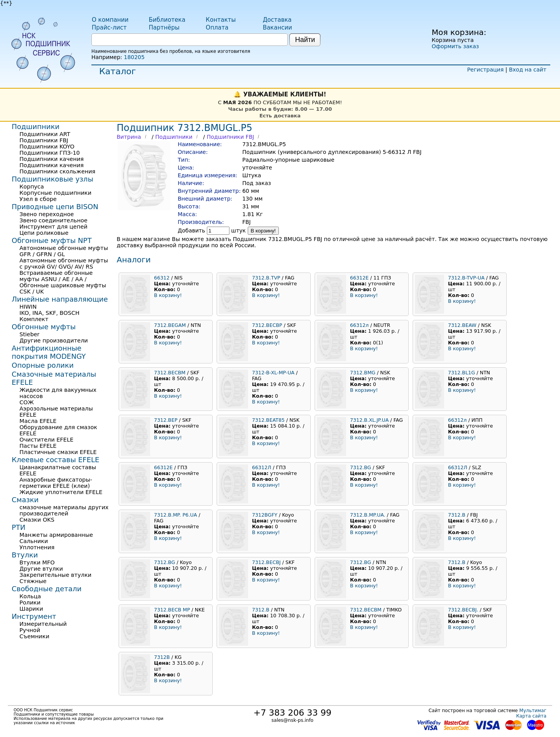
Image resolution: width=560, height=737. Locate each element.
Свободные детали (47, 589)
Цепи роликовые (44, 233)
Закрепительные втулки (55, 575)
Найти (305, 40)
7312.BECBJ (266, 562)
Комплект (34, 319)
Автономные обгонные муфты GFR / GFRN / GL (64, 251)
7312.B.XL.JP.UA (369, 420)
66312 (163, 278)
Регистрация (485, 70)
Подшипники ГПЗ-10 (50, 153)
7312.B (457, 515)
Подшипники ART (45, 134)
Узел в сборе (38, 199)
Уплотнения (37, 547)
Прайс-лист (109, 28)
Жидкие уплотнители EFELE (61, 492)
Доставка (277, 20)
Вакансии (277, 28)
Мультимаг (533, 711)
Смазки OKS (37, 520)
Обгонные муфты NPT (52, 240)
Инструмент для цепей (53, 227)
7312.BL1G (461, 373)
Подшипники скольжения (57, 171)
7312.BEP (166, 420)
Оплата (217, 28)
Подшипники (174, 137)
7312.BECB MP (172, 610)
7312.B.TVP (266, 278)
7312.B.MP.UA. (368, 515)
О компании (110, 20)
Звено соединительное (53, 220)
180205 (134, 57)
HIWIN (28, 307)
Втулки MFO (37, 562)
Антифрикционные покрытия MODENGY (49, 352)
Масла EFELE (38, 421)
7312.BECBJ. (463, 610)
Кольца (30, 596)
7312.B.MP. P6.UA (176, 515)
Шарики (31, 609)
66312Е (359, 278)
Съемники (34, 636)
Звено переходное (47, 214)
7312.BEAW (462, 325)
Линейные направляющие (60, 299)
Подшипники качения (52, 159)
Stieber (30, 334)
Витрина (129, 137)
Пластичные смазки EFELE (58, 452)
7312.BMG (363, 373)
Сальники (34, 541)
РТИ (18, 527)
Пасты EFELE (38, 446)
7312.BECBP (267, 325)
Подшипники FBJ (230, 137)
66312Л (262, 467)
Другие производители (54, 341)
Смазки (25, 500)
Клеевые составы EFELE (55, 460)
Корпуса (32, 187)
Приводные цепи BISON (55, 207)
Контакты (221, 20)
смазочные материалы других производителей (64, 510)
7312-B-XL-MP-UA (273, 373)
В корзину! (263, 231)
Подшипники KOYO (47, 147)
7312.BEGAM (170, 325)
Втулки (25, 555)
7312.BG (360, 467)
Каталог (117, 71)
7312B (162, 657)
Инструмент (34, 616)
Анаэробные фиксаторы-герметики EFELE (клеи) (56, 483)
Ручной (30, 630)
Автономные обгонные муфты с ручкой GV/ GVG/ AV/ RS (64, 264)
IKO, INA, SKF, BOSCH (49, 313)
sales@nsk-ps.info (292, 720)
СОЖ (27, 402)
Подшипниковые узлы (52, 179)
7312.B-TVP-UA (466, 278)
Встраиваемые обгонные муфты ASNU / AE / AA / (56, 276)
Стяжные (33, 581)
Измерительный (43, 624)
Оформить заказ (455, 46)
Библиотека (167, 20)
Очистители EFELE (46, 440)
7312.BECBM (170, 373)
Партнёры (164, 28)
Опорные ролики (43, 365)
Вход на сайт (528, 70)
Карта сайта (531, 716)
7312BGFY (265, 515)
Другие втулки (41, 569)
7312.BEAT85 (268, 420)
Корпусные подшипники (55, 193)
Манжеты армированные (56, 535)
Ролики (30, 603)
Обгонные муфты (44, 327)
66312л (359, 325)
